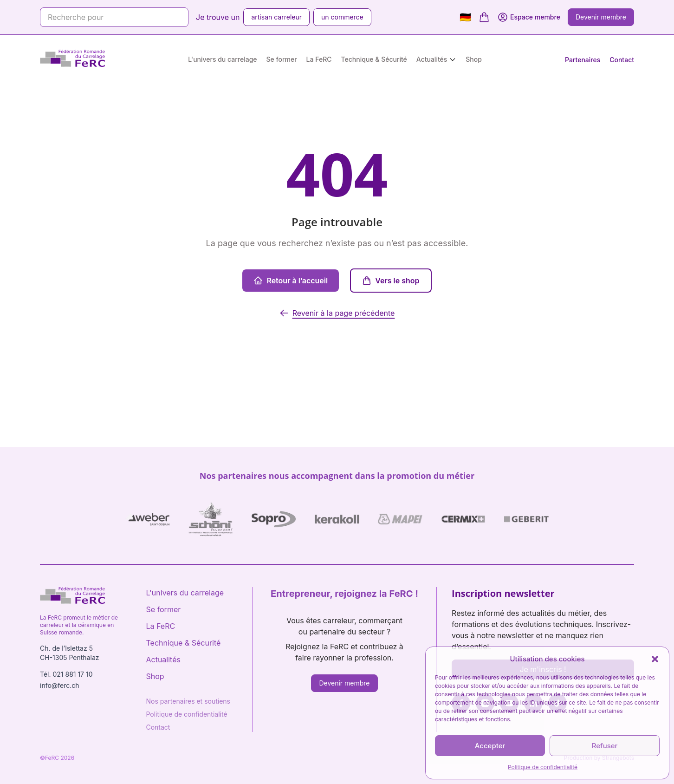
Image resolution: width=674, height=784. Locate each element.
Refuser (605, 746)
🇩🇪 (465, 17)
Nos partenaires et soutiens (188, 701)
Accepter (490, 746)
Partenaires (583, 60)
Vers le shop (391, 281)
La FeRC (319, 59)
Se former (282, 59)
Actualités (432, 59)
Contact (622, 60)
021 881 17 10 (72, 674)
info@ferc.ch (60, 685)
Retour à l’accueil (291, 281)
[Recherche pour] (114, 17)
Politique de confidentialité (543, 767)
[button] (655, 659)
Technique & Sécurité (374, 59)
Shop (474, 59)
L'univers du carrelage (222, 59)
